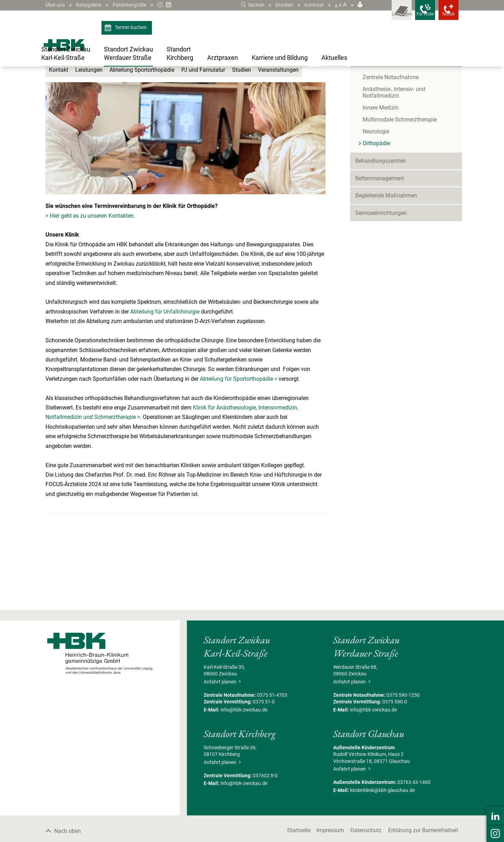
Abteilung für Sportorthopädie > (239, 446)
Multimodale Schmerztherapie (400, 187)
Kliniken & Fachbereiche (155, 82)
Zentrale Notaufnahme (391, 145)
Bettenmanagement (380, 246)
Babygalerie (93, 5)
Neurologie (376, 199)
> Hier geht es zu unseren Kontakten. (90, 283)
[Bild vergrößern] (185, 206)
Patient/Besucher (377, 109)
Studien (241, 138)
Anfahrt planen (222, 749)
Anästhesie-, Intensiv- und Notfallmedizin (394, 160)
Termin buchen (127, 28)
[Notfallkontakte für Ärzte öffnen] (413, 14)
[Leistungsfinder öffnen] (381, 14)
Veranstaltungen (278, 138)
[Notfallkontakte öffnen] (444, 14)
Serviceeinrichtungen (381, 280)
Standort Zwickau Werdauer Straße (92, 82)
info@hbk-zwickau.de (244, 777)
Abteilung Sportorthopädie (142, 138)
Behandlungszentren (381, 229)
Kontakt (59, 138)
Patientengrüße (138, 5)
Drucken (281, 5)
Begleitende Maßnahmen (386, 263)
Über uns (56, 5)
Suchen (247, 5)
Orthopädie (195, 82)
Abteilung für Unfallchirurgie (165, 379)
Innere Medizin (381, 176)
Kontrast (313, 5)
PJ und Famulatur (203, 138)
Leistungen (89, 138)
